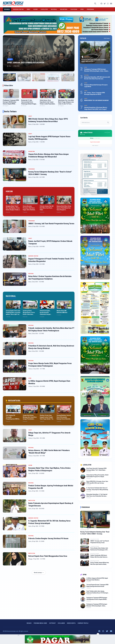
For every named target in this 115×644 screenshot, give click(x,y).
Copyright (52, 623)
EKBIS (29, 9)
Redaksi (29, 623)
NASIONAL (54, 9)
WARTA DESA (32, 500)
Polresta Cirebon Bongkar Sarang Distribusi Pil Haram (48, 538)
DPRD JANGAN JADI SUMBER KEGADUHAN (26, 63)
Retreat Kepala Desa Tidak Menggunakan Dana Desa (48, 556)
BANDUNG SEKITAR (18, 9)
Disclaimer (61, 623)
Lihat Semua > (107, 38)
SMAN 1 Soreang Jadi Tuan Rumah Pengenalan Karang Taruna (51, 224)
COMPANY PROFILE (83, 623)
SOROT (30, 116)
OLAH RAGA (74, 9)
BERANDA (7, 9)
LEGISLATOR (44, 9)
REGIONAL (31, 274)
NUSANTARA (64, 9)
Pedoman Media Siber (40, 623)
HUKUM (35, 9)
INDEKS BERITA (71, 623)
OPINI (82, 9)
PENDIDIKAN (90, 9)
